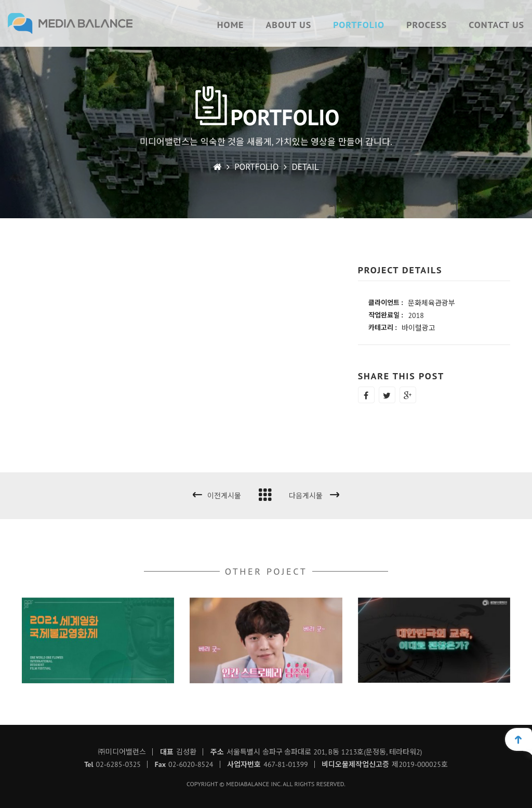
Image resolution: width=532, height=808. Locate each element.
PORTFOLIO (359, 25)
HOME (231, 25)
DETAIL (305, 167)
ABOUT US (288, 25)
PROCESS (427, 25)
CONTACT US (496, 25)
